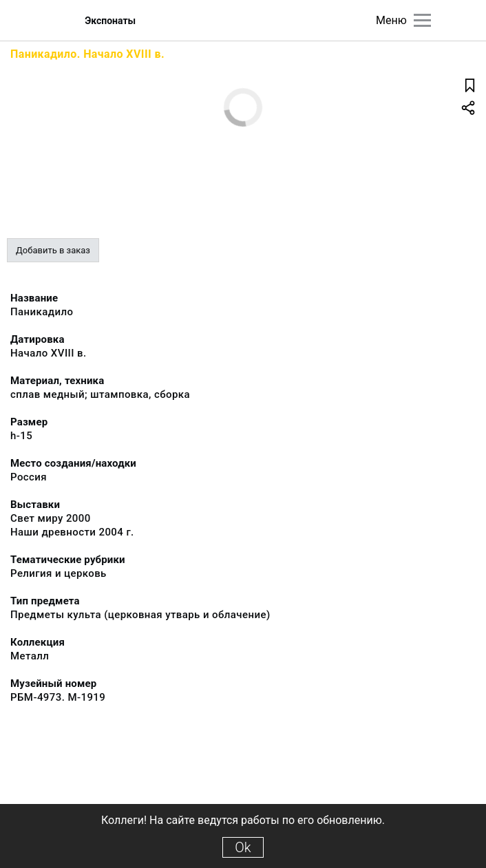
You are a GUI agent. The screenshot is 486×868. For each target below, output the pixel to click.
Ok (243, 847)
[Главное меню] (422, 20)
